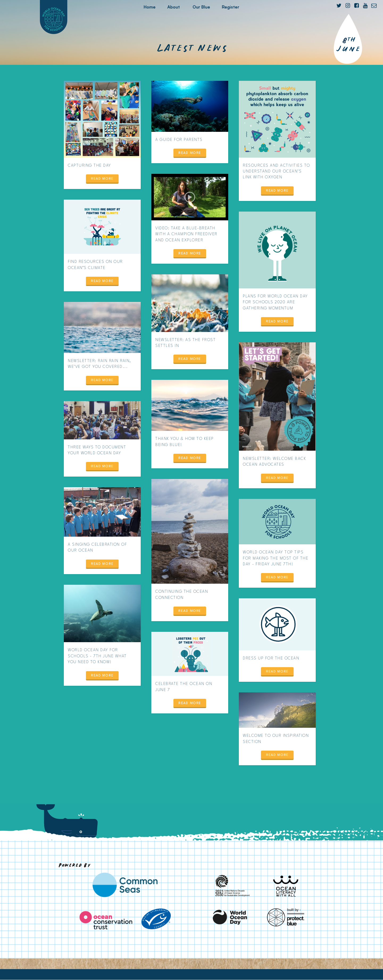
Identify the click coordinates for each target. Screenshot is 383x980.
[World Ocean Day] (230, 917)
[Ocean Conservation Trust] (106, 920)
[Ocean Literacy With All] (286, 886)
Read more (102, 179)
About (174, 7)
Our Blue (201, 7)
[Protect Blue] (286, 917)
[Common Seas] (125, 885)
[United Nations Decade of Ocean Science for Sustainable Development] (230, 886)
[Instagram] (348, 6)
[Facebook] (356, 6)
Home (150, 7)
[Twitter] (339, 6)
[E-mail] (374, 6)
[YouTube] (365, 6)
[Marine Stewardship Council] (156, 919)
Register (231, 7)
